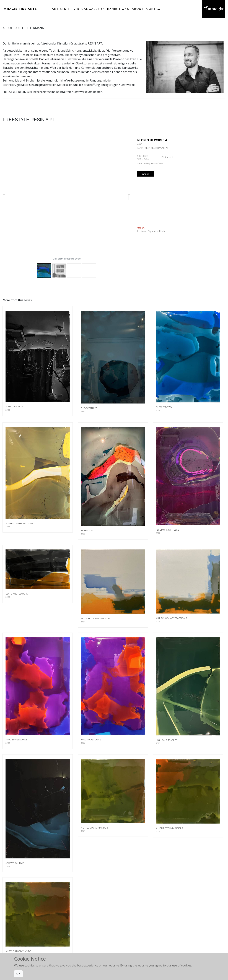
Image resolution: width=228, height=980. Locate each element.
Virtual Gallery (89, 9)
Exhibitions (118, 9)
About (138, 9)
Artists (61, 9)
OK (18, 974)
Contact (154, 9)
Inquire (146, 174)
